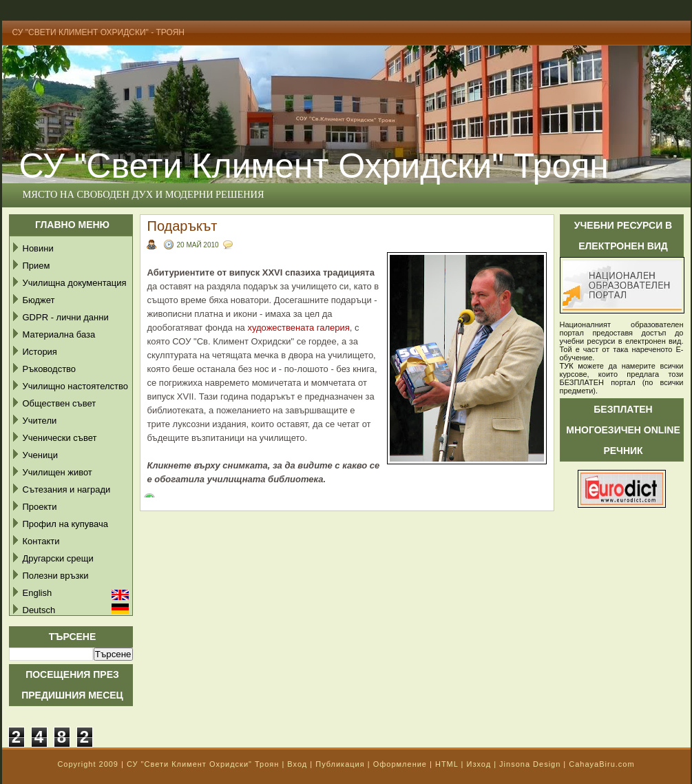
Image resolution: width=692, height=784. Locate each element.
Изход (479, 764)
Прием (36, 266)
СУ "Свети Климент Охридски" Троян (203, 764)
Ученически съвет (60, 438)
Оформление (400, 764)
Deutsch (39, 610)
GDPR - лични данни (66, 317)
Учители (40, 421)
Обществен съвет (60, 403)
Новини (38, 248)
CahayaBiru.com (601, 764)
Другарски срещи (58, 558)
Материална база (59, 334)
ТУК (567, 366)
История (40, 352)
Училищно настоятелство (75, 386)
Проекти (40, 507)
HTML (447, 764)
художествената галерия (297, 328)
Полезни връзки (56, 576)
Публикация (340, 764)
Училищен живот (57, 472)
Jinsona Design (530, 764)
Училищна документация (75, 283)
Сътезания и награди (67, 489)
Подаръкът (182, 226)
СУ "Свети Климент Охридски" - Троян (99, 32)
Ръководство (50, 369)
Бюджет (39, 300)
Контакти (41, 541)
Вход (297, 764)
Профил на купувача (66, 524)
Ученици (40, 455)
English (38, 593)
